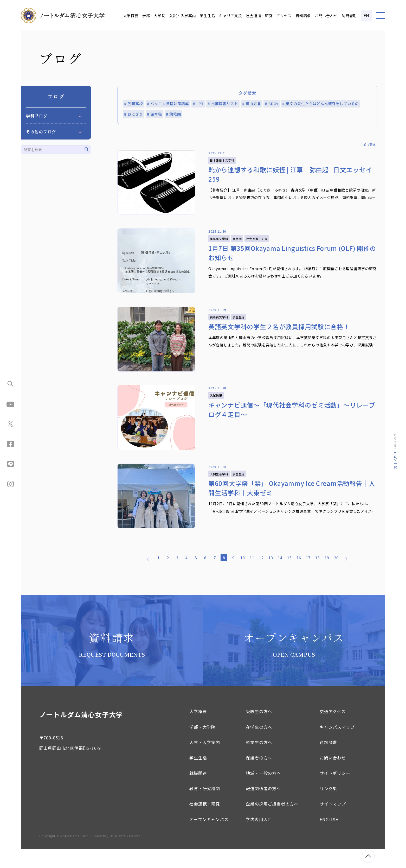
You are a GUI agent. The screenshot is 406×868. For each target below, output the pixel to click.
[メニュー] (381, 15)
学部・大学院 (154, 16)
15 (289, 577)
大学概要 (131, 16)
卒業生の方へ (259, 762)
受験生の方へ (259, 731)
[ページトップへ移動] (368, 856)
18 (318, 577)
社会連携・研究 (259, 16)
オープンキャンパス (209, 839)
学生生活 (207, 16)
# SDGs (272, 104)
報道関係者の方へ (263, 808)
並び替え (370, 145)
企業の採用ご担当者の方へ (272, 823)
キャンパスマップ (337, 746)
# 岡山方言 (252, 104)
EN (367, 15)
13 (271, 577)
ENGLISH (329, 839)
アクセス (284, 16)
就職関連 (198, 792)
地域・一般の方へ (263, 792)
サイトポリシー (335, 792)
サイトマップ (333, 823)
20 (336, 577)
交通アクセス (333, 731)
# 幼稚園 (173, 114)
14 (280, 577)
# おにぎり (134, 114)
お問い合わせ (326, 16)
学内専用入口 (259, 839)
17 (308, 577)
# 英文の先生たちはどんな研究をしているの (321, 104)
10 (243, 577)
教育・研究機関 (205, 808)
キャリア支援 (230, 16)
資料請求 (303, 16)
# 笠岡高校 (134, 104)
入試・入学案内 (183, 16)
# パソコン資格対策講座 (168, 104)
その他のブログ (41, 132)
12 (261, 577)
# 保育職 (154, 114)
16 (299, 577)
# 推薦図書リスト (223, 104)
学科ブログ (37, 116)
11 (252, 577)
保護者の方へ (259, 777)
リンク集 (328, 808)
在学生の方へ (259, 746)
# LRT (198, 104)
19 (327, 577)
